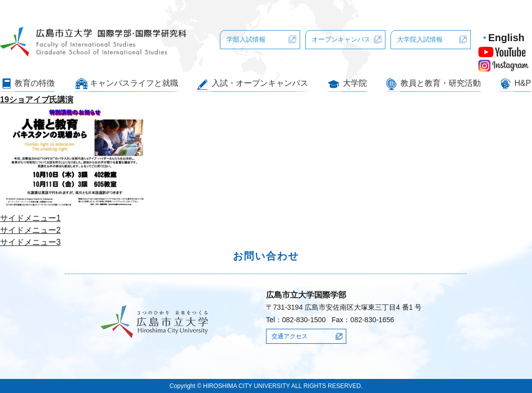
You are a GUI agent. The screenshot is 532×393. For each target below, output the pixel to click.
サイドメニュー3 (30, 242)
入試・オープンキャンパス (260, 83)
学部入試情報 (246, 39)
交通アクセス (290, 336)
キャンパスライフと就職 (134, 83)
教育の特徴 (35, 83)
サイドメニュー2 (30, 230)
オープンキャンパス (341, 39)
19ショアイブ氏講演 (37, 100)
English (506, 38)
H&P (523, 83)
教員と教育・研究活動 (441, 83)
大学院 (355, 83)
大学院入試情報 (420, 39)
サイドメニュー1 (30, 218)
